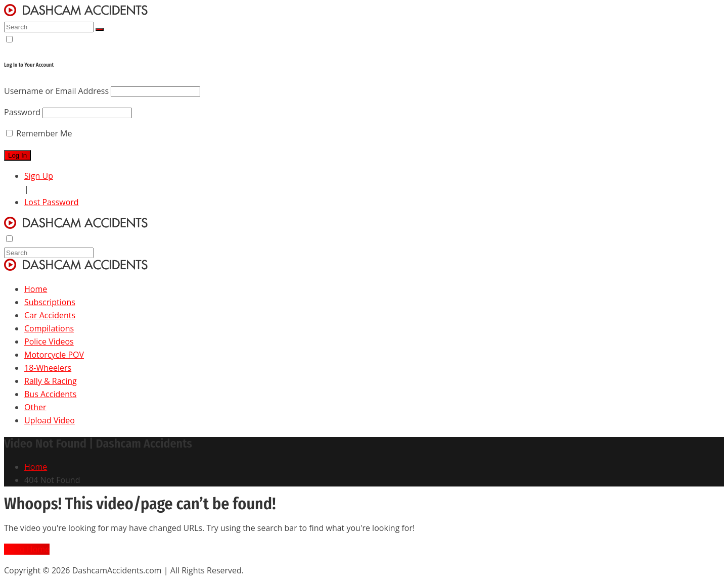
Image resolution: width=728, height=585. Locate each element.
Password (22, 112)
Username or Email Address (56, 91)
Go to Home (27, 549)
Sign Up (39, 176)
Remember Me (39, 133)
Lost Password (52, 202)
